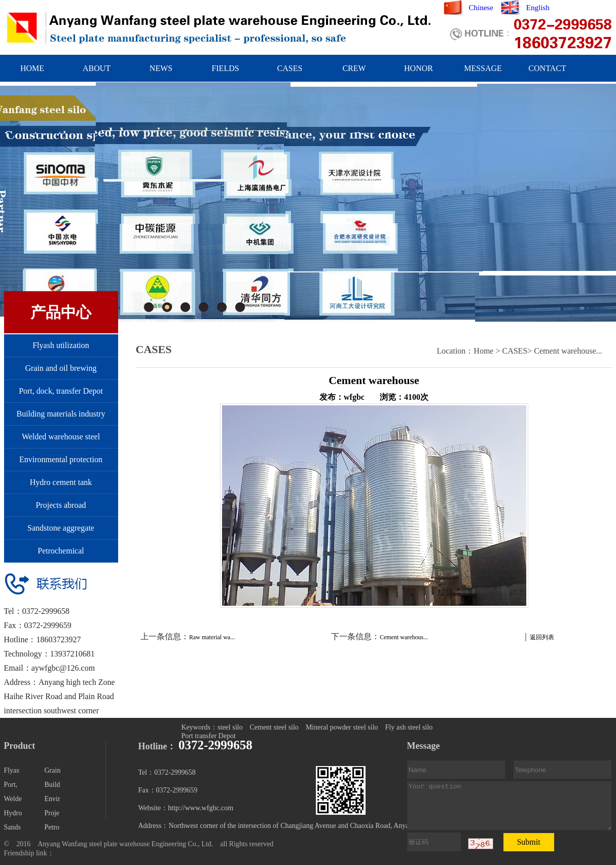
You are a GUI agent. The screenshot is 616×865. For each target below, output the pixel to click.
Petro (52, 827)
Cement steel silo (274, 727)
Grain (53, 770)
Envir (52, 799)
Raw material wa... (212, 637)
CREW (354, 68)
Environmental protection (61, 459)
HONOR (419, 68)
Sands (12, 827)
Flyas (12, 770)
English (538, 8)
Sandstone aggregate (61, 528)
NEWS (161, 68)
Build (52, 785)
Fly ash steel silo (409, 727)
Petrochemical (61, 551)
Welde (13, 799)
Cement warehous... (404, 637)
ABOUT (97, 68)
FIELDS (225, 68)
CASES (290, 68)
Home (483, 351)
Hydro (13, 813)
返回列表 (542, 637)
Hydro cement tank (61, 482)
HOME (32, 68)
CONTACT (547, 68)
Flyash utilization (61, 345)
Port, (11, 785)
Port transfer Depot (209, 736)
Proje (52, 813)
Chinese (481, 8)
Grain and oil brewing (61, 368)
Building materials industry (61, 414)
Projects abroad (61, 505)
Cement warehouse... (568, 351)
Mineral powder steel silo (342, 727)
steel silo (230, 727)
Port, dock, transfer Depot (61, 391)
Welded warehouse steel (61, 437)
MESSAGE (483, 68)
